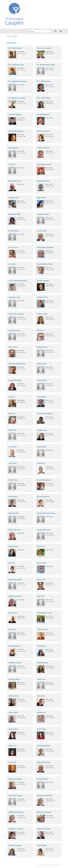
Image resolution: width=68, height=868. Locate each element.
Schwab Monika (42, 663)
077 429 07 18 (21, 419)
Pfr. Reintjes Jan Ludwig (17, 98)
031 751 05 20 (21, 435)
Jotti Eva (12, 397)
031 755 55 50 (21, 734)
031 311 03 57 (50, 851)
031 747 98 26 (50, 402)
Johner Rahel (42, 380)
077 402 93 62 (21, 452)
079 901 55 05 (21, 120)
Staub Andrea (13, 729)
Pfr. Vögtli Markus (43, 115)
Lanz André (13, 447)
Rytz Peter (12, 629)
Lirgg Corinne (42, 447)
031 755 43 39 (21, 336)
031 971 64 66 (50, 602)
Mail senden (21, 52)
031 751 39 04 (50, 701)
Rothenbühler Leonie (44, 613)
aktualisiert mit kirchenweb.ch (53, 865)
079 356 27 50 (21, 801)
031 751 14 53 (21, 618)
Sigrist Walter (13, 712)
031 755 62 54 (21, 386)
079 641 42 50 (21, 751)
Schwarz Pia (41, 679)
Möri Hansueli (13, 513)
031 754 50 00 (21, 635)
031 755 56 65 (50, 236)
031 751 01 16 (21, 70)
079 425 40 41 (21, 469)
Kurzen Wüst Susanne (45, 414)
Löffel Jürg (41, 463)
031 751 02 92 (21, 53)
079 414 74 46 (21, 651)
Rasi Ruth (12, 563)
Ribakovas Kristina (15, 596)
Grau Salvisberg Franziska (18, 281)
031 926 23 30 (21, 352)
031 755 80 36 (21, 286)
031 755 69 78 (21, 784)
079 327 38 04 (50, 269)
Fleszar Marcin (14, 231)
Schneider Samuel (15, 663)
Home (8, 36)
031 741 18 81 (50, 369)
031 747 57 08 (50, 718)
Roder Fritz (41, 596)
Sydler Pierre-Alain (44, 762)
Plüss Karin (41, 546)
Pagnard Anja (13, 546)
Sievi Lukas (41, 696)
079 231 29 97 (50, 303)
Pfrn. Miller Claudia (44, 81)
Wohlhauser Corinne (16, 829)
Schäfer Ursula (14, 696)
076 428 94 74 (50, 253)
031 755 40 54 (21, 253)
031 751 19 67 (21, 568)
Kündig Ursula (42, 430)
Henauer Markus (14, 330)
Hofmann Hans (42, 347)
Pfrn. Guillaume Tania (16, 65)
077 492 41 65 (50, 137)
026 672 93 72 (50, 170)
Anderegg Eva (13, 148)
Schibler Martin (42, 629)
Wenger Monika (42, 779)
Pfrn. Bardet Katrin (15, 48)
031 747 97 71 (50, 435)
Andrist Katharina (43, 148)
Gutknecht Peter (14, 297)
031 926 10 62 (50, 87)
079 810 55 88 (50, 834)
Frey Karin (12, 264)
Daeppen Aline (14, 198)
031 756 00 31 (21, 834)
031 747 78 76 (50, 419)
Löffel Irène (13, 463)
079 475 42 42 (50, 768)
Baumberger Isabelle (44, 164)
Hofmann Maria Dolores (17, 364)
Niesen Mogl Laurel (44, 530)
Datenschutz (41, 865)
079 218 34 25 (50, 336)
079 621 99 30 (21, 685)
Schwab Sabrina (14, 679)
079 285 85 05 (21, 402)
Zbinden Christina (15, 845)
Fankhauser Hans (43, 214)
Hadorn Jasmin (42, 314)
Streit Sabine (42, 729)
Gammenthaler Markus (45, 264)
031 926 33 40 (50, 635)
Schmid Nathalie (14, 646)
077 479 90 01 (50, 651)
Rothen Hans (13, 613)
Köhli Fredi (12, 430)
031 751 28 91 (50, 485)
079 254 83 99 (50, 319)
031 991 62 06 (21, 137)
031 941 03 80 (21, 701)
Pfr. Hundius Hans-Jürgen (46, 65)
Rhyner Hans (41, 580)
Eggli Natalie (41, 198)
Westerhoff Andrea (15, 796)
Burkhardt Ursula (43, 181)
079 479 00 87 (21, 519)
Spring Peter (41, 712)
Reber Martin (42, 563)
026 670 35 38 (50, 801)
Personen (14, 36)
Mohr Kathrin (13, 497)
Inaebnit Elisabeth (15, 380)
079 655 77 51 (50, 585)
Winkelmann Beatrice (45, 796)
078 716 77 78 (50, 203)
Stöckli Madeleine (43, 746)
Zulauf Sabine (42, 845)
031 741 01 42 (50, 70)
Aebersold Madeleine (16, 131)
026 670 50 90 (21, 768)
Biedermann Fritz (15, 181)
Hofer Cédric (13, 347)
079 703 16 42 (50, 751)
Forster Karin (13, 247)
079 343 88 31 (50, 618)
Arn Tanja (12, 164)
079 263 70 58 (50, 220)
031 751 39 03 (50, 502)
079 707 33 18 (50, 186)
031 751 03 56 (21, 153)
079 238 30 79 (50, 469)
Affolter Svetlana (43, 131)
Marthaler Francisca (44, 480)
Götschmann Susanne (16, 314)
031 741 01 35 (21, 269)
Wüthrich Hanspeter (44, 829)
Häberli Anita (42, 364)
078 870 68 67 (50, 286)
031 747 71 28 (21, 103)
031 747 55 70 (50, 535)
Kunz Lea (12, 414)
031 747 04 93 (21, 502)
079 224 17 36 (21, 203)
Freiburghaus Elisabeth (45, 247)
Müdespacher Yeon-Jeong (46, 513)
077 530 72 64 (21, 369)
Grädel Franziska (43, 281)
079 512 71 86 (50, 153)
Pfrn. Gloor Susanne (44, 48)
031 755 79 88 (21, 319)
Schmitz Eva (41, 646)
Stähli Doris (13, 746)
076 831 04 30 (50, 53)
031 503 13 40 (21, 668)
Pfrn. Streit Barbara (44, 98)
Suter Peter (13, 762)
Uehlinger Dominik (15, 779)
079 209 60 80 (21, 485)
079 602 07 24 (50, 386)
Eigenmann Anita (14, 214)
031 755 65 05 (21, 718)
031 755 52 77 (50, 352)
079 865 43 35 (50, 103)
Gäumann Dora (42, 297)
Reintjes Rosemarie (15, 580)
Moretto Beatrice (43, 497)
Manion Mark (13, 480)
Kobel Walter (42, 397)
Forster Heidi (42, 231)
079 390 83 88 (50, 668)
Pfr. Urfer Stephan (15, 115)
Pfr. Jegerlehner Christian (17, 81)
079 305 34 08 (21, 220)
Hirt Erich (40, 330)
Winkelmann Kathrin (44, 812)
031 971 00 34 (50, 685)
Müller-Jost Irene (15, 530)
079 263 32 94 (21, 851)
